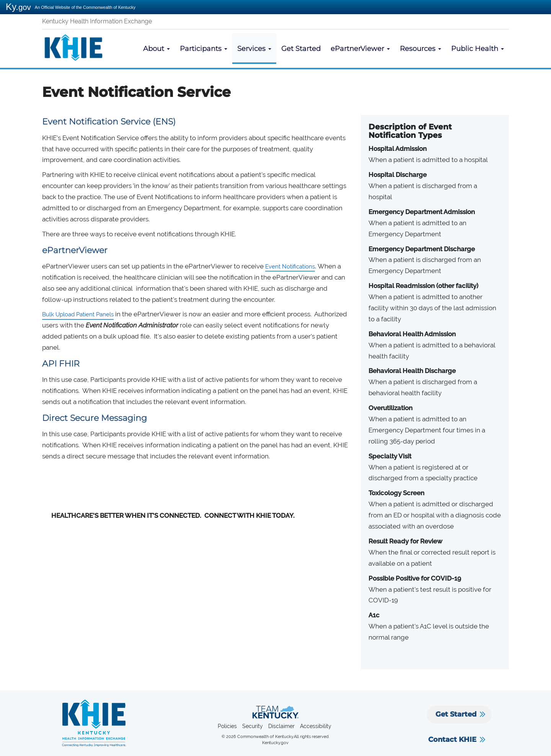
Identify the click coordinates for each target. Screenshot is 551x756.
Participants (204, 49)
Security (253, 726)
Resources (421, 49)
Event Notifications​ (294, 266)
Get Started (301, 49)
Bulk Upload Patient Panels (84, 314)
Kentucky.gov (275, 743)
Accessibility (316, 726)
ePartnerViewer (360, 49)
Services (254, 49)
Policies (227, 726)
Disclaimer (281, 726)
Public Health (478, 49)
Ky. (18, 7)
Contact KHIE (452, 740)
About (156, 49)
